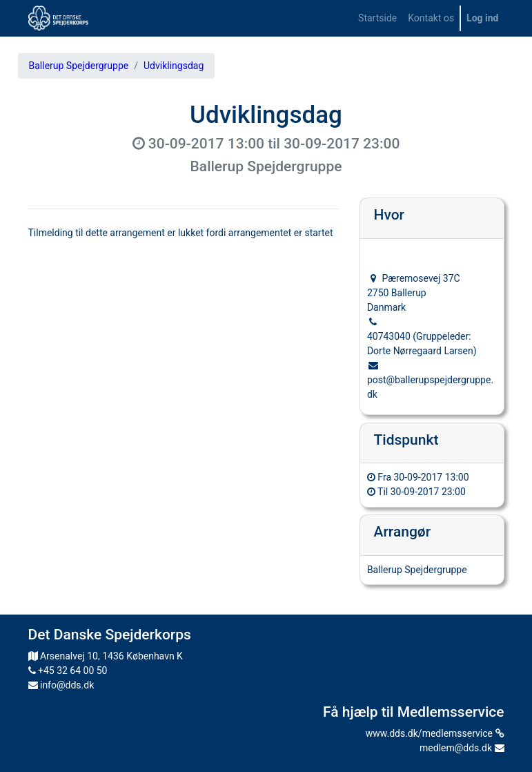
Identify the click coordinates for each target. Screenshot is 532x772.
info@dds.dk (61, 685)
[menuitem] (377, 18)
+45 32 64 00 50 (68, 670)
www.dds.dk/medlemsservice (435, 733)
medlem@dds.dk (462, 748)
